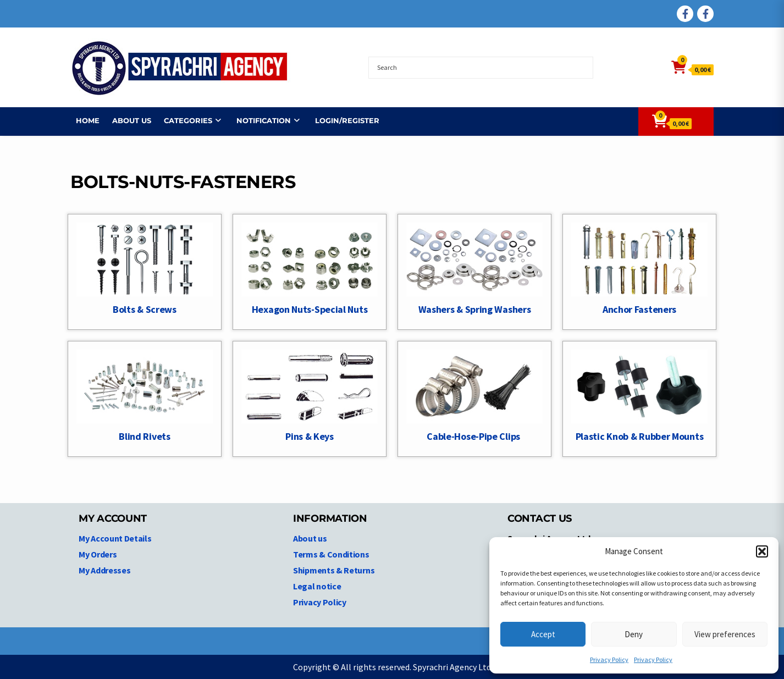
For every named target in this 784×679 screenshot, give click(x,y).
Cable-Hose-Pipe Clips (474, 436)
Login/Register (342, 120)
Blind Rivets (144, 436)
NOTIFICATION (258, 120)
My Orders (98, 554)
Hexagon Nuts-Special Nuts (310, 309)
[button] (762, 551)
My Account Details (115, 538)
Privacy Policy (609, 659)
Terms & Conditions (331, 554)
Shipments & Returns (334, 570)
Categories (183, 120)
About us (126, 120)
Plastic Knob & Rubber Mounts (640, 436)
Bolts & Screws (145, 309)
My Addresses (104, 570)
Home (82, 120)
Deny (634, 634)
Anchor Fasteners (639, 309)
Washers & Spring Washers (475, 309)
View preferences (725, 634)
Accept (543, 634)
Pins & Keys (310, 436)
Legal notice (317, 586)
